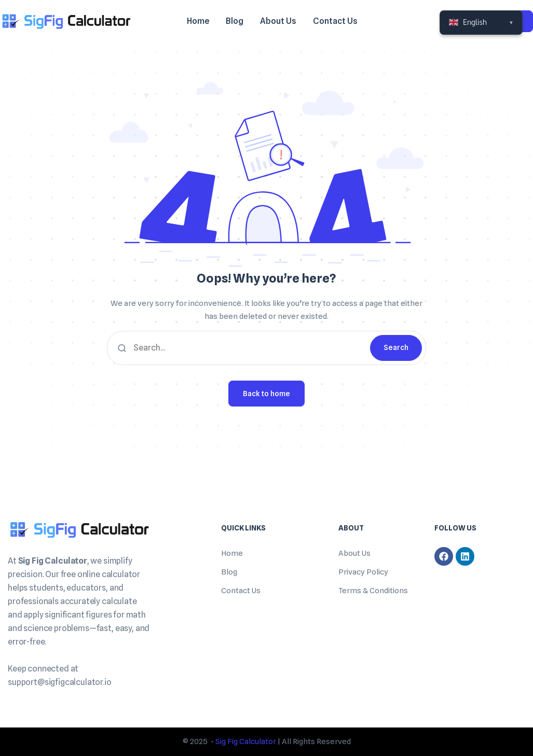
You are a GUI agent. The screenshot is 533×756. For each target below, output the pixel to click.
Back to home (266, 394)
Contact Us (241, 591)
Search (396, 347)
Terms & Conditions (373, 591)
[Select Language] (481, 23)
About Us (354, 553)
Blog (229, 572)
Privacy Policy (363, 572)
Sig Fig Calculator (246, 741)
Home (232, 553)
